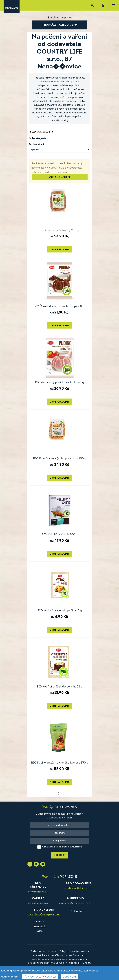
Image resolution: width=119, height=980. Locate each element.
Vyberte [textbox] (35, 150)
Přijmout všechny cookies (40, 978)
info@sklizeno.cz (38, 892)
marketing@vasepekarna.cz (75, 903)
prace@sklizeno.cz (38, 903)
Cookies (79, 911)
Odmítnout (69, 978)
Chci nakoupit (60, 178)
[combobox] (59, 150)
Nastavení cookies (10, 978)
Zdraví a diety (41, 132)
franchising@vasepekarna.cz (44, 915)
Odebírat (60, 855)
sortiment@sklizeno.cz (78, 888)
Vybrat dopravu (61, 17)
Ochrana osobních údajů (40, 926)
